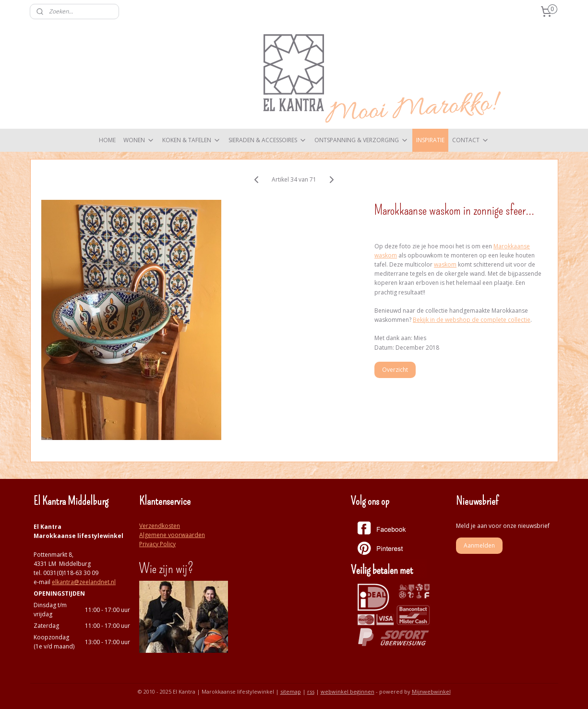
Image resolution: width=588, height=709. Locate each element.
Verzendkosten (160, 526)
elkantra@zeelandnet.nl (84, 582)
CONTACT (471, 140)
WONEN (139, 140)
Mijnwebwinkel (431, 691)
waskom (445, 264)
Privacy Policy (157, 544)
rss (311, 691)
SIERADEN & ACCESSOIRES (268, 140)
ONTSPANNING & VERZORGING (361, 140)
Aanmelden (479, 545)
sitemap (291, 691)
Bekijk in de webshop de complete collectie (472, 320)
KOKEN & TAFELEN (192, 140)
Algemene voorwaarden (172, 535)
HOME (107, 140)
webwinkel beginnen (348, 691)
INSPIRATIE (430, 140)
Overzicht (395, 370)
